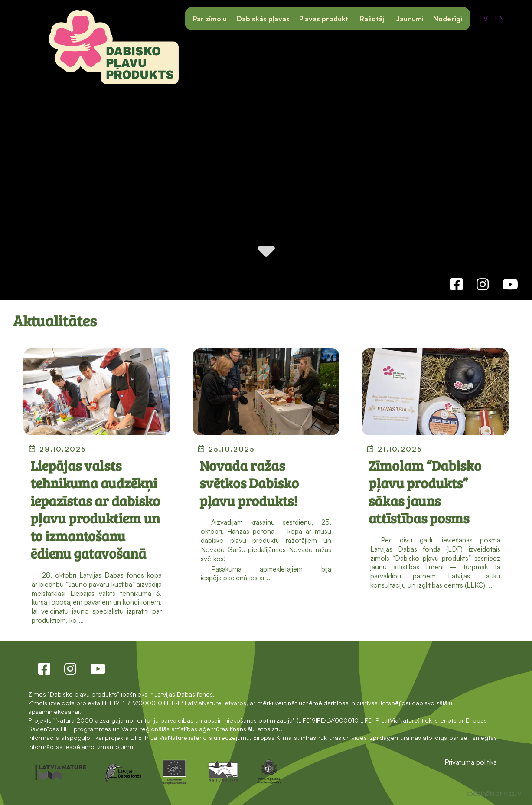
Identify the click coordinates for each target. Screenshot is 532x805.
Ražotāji (373, 19)
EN (499, 19)
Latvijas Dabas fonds (184, 694)
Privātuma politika (471, 762)
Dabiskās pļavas (263, 19)
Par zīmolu (210, 19)
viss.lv (512, 793)
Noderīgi (448, 19)
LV (484, 19)
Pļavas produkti (325, 19)
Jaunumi (410, 19)
